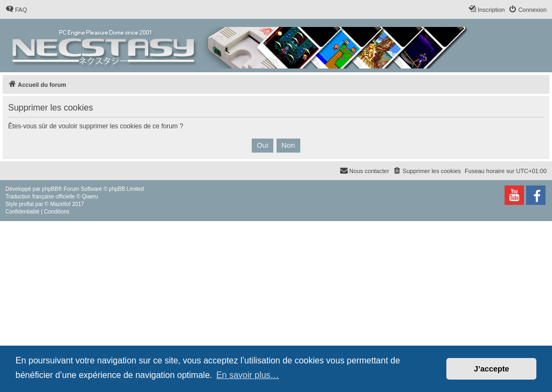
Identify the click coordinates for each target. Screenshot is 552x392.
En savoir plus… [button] (248, 375)
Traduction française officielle (40, 197)
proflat (26, 204)
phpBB (50, 189)
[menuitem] (16, 10)
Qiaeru (90, 197)
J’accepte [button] (492, 369)
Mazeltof (60, 204)
